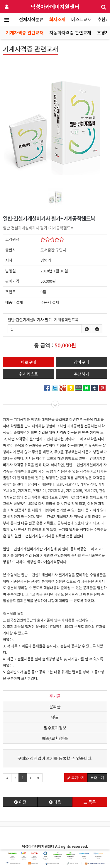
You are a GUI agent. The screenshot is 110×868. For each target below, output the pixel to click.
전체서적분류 (31, 19)
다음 (55, 802)
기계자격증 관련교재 (25, 33)
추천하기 (82, 374)
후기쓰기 (76, 778)
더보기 (97, 778)
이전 (20, 802)
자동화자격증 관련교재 (70, 33)
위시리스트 (28, 374)
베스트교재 (81, 19)
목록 (90, 802)
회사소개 (57, 19)
